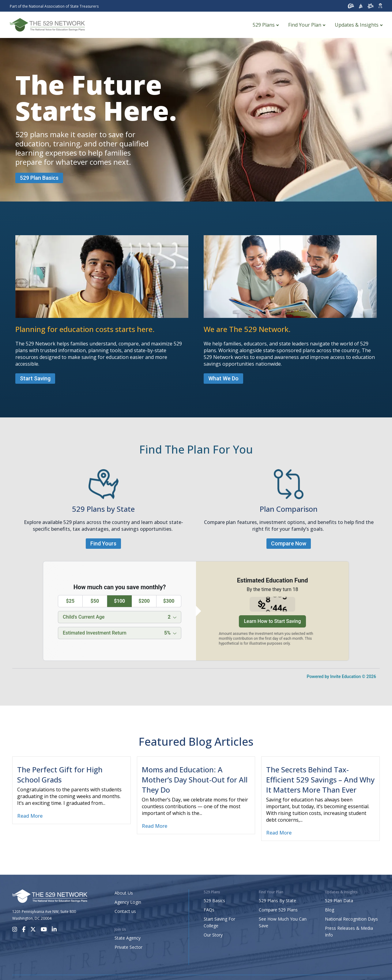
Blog (330, 910)
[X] (33, 929)
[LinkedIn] (54, 929)
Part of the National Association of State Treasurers (54, 6)
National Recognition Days (351, 919)
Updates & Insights (357, 25)
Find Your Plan (305, 25)
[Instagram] (15, 929)
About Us (124, 893)
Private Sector (128, 947)
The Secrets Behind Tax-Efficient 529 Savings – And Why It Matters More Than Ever (320, 780)
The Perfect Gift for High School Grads (60, 775)
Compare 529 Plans (278, 910)
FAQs (209, 910)
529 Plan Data (339, 901)
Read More (30, 816)
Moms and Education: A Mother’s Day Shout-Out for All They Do (195, 780)
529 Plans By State (277, 901)
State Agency (128, 938)
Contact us (125, 911)
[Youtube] (44, 929)
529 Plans (264, 25)
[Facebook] (24, 929)
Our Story (213, 935)
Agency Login (128, 902)
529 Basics (214, 901)
